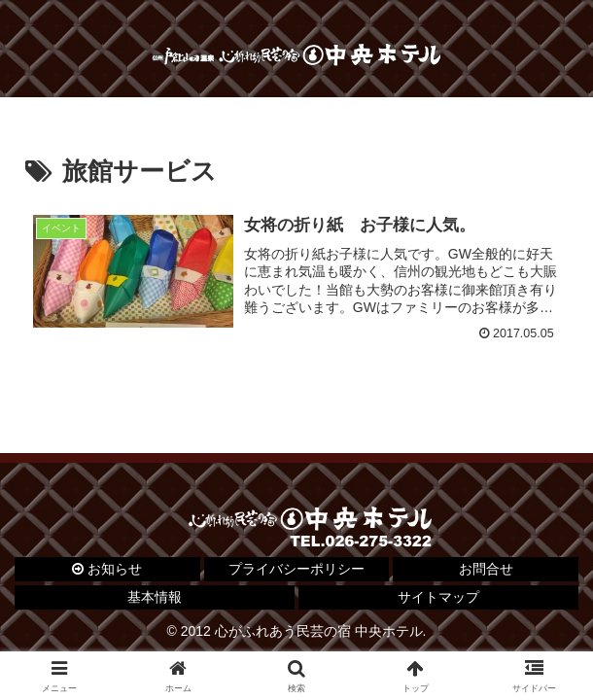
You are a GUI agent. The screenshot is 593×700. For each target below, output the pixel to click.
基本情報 (155, 597)
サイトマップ (438, 597)
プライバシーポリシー (296, 569)
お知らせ (107, 569)
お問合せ (486, 569)
